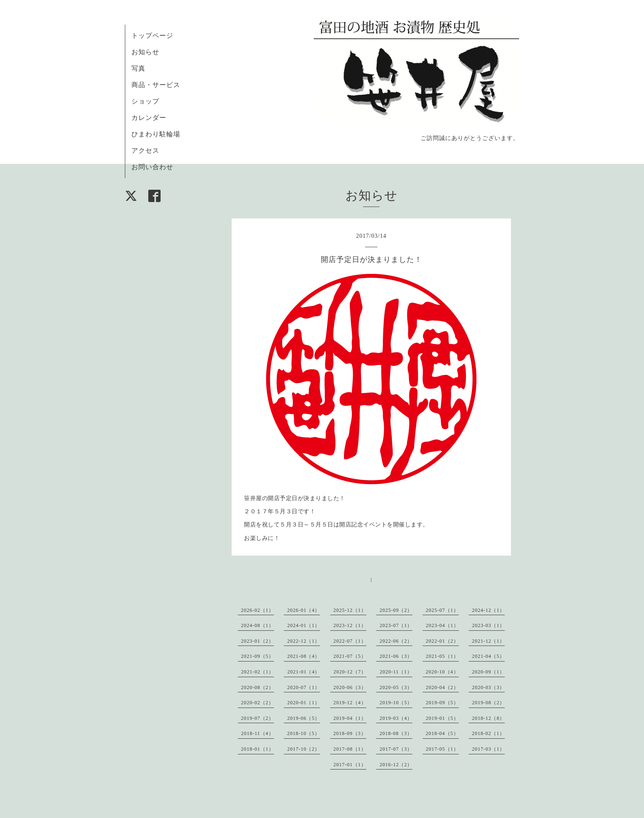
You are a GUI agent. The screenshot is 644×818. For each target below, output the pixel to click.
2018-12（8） (488, 718)
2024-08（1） (258, 625)
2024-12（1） (488, 610)
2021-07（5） (350, 656)
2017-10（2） (304, 749)
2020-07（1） (304, 687)
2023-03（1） (488, 625)
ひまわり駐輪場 (156, 134)
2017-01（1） (350, 765)
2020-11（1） (396, 672)
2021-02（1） (258, 672)
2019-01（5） (442, 718)
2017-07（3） (396, 749)
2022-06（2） (396, 641)
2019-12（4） (350, 703)
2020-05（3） (396, 687)
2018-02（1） (488, 733)
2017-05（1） (442, 749)
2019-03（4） (396, 718)
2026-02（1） (258, 610)
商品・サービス (156, 85)
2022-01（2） (442, 641)
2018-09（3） (350, 733)
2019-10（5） (396, 703)
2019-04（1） (350, 718)
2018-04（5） (442, 733)
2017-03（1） (488, 749)
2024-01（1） (304, 625)
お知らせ (145, 52)
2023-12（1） (350, 625)
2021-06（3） (396, 656)
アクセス (145, 151)
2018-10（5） (304, 733)
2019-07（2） (258, 718)
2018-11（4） (258, 733)
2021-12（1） (488, 641)
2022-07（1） (350, 641)
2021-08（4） (304, 656)
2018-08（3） (396, 733)
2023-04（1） (442, 625)
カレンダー (149, 118)
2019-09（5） (442, 703)
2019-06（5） (304, 718)
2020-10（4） (442, 672)
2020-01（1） (304, 703)
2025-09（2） (396, 610)
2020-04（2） (442, 687)
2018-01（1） (258, 749)
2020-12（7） (350, 672)
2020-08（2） (258, 687)
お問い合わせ (152, 167)
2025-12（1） (350, 610)
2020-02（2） (258, 703)
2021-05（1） (442, 656)
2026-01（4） (304, 610)
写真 (138, 68)
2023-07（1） (396, 625)
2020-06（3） (350, 687)
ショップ (145, 101)
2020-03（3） (488, 687)
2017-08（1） (350, 749)
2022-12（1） (304, 641)
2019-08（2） (488, 703)
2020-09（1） (488, 672)
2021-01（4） (304, 672)
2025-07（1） (442, 610)
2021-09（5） (258, 656)
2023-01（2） (258, 641)
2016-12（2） (396, 765)
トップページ (152, 36)
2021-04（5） (488, 656)
